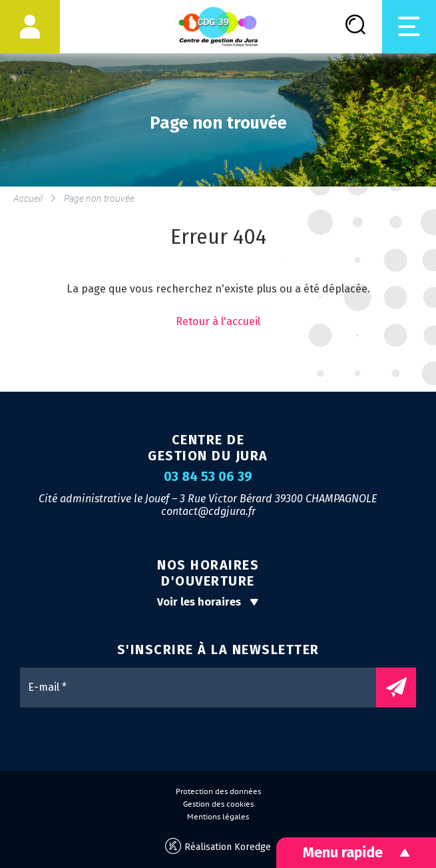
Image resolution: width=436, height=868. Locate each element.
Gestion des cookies (218, 804)
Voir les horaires (208, 602)
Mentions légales (218, 817)
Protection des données (218, 791)
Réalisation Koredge (218, 846)
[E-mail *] (205, 687)
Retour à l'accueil (218, 321)
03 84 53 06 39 (208, 477)
